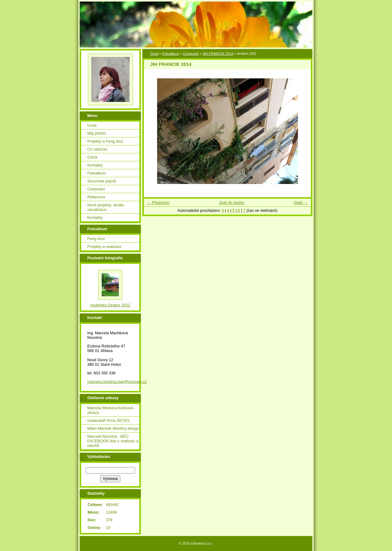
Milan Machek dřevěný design (113, 428)
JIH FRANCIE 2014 (218, 54)
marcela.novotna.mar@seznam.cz (117, 382)
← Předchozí (158, 202)
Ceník (92, 157)
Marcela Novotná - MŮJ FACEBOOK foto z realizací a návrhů (113, 441)
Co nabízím (97, 149)
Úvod (154, 54)
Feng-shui (96, 239)
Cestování (191, 54)
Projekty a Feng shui (105, 141)
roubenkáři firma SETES (108, 420)
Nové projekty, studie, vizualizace (106, 207)
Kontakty (95, 165)
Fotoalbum (171, 54)
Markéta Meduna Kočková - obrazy (111, 410)
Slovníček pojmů (102, 181)
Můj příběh (96, 133)
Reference (96, 197)
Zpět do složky (232, 202)
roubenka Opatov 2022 (110, 305)
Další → (301, 202)
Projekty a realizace (104, 247)
